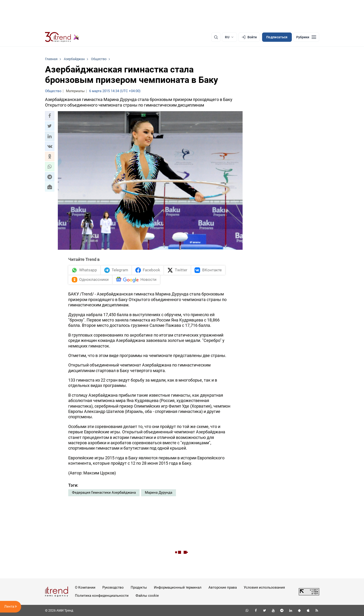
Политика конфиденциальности (102, 596)
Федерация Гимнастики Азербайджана (104, 493)
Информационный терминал (178, 587)
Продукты (139, 587)
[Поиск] (216, 37)
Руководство (113, 587)
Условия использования (264, 587)
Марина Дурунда (159, 493)
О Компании (85, 587)
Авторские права (223, 587)
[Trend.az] (62, 37)
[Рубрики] (306, 37)
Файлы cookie (147, 596)
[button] (50, 116)
